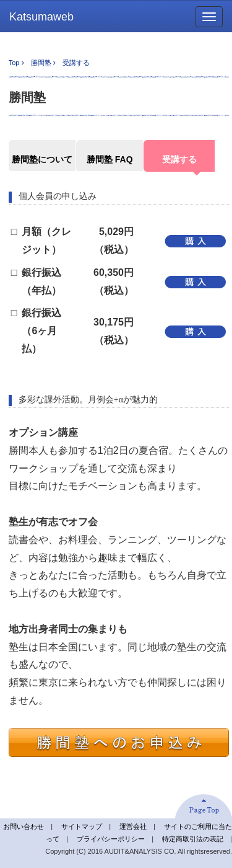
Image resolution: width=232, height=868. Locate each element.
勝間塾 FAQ (110, 159)
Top (14, 63)
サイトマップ (82, 826)
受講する (179, 159)
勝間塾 (41, 63)
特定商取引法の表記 (193, 839)
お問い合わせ (24, 826)
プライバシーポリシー (111, 839)
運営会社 (133, 826)
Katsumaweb (41, 17)
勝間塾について (42, 159)
